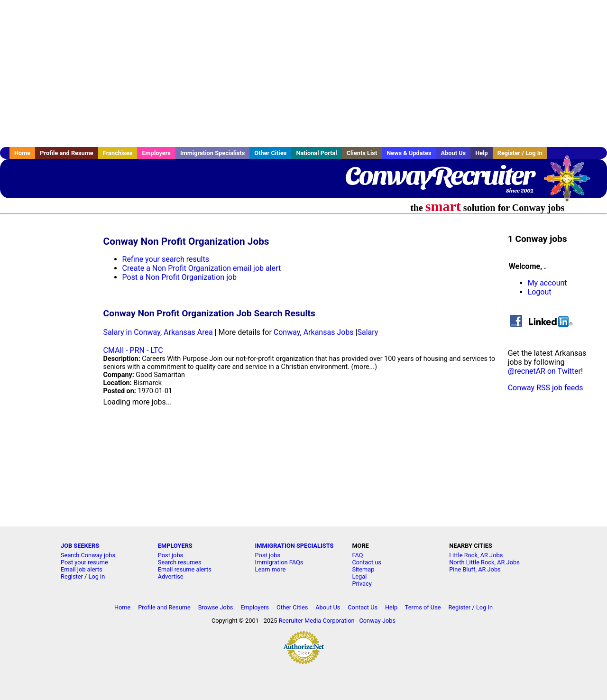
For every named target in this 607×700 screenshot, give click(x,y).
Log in (97, 576)
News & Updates (409, 153)
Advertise (171, 576)
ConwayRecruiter (439, 175)
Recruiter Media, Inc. (571, 183)
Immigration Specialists (212, 153)
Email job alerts (82, 569)
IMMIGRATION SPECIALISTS (294, 546)
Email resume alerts (185, 569)
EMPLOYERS (175, 546)
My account (547, 283)
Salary (368, 332)
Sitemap (363, 569)
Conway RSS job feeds (546, 388)
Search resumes (180, 562)
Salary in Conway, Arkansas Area (158, 332)
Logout (540, 292)
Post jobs (170, 555)
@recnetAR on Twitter (544, 371)
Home (22, 153)
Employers (156, 153)
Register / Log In (520, 153)
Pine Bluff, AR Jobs (475, 569)
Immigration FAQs (279, 562)
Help (482, 153)
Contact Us (363, 607)
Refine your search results (166, 259)
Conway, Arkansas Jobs (314, 332)
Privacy (362, 584)
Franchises (118, 153)
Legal (359, 576)
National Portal (316, 153)
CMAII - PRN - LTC (133, 350)
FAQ (357, 555)
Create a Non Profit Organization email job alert (202, 268)
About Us (453, 153)
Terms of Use (423, 607)
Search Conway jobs (88, 555)
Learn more (271, 569)
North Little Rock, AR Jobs (484, 562)
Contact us (367, 562)
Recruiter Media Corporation (317, 621)
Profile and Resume (67, 153)
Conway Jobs (377, 621)
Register (72, 576)
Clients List (362, 153)
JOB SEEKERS (80, 546)
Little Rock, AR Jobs (476, 555)
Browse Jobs (216, 607)
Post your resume (84, 562)
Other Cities (270, 153)
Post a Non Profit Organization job (179, 277)
